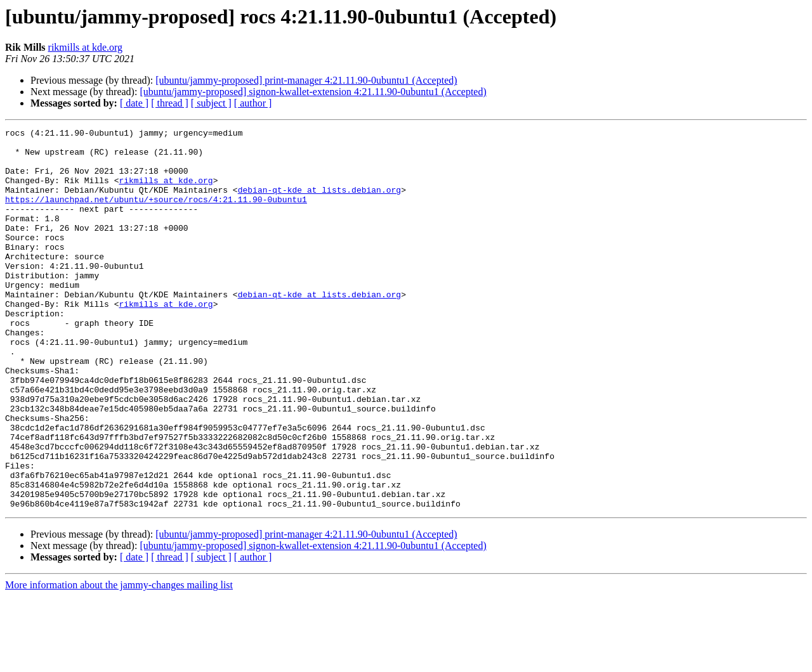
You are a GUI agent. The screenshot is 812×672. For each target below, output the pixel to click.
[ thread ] (170, 103)
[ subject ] (211, 103)
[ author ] (253, 103)
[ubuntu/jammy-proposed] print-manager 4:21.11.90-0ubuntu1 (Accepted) (306, 80)
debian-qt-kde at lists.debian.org (319, 203)
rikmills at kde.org (85, 47)
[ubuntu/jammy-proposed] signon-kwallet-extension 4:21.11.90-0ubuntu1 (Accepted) (313, 92)
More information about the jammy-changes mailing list (119, 661)
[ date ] (134, 103)
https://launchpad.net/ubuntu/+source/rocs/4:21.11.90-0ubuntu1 (156, 214)
